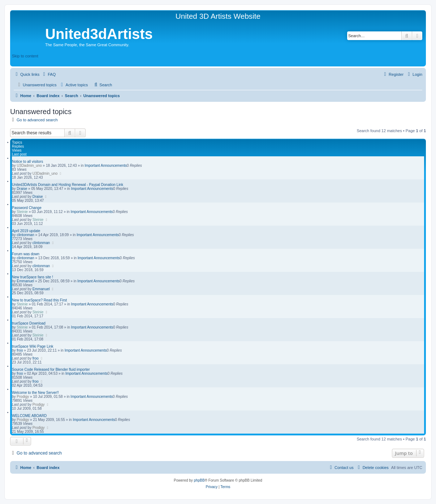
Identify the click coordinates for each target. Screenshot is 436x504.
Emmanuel (25, 281)
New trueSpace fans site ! (33, 277)
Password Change (27, 208)
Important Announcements (106, 166)
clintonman (25, 235)
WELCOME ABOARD (29, 416)
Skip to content (25, 56)
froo (20, 350)
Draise (22, 189)
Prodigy (23, 397)
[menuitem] (48, 74)
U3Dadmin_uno (29, 166)
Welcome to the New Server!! (35, 393)
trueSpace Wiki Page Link (33, 346)
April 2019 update (26, 231)
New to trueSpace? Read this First (39, 300)
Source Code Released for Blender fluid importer (51, 370)
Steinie (22, 212)
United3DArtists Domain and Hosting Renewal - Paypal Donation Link (68, 185)
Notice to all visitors (27, 162)
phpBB (199, 480)
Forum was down (26, 254)
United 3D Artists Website (218, 16)
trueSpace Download (29, 323)
